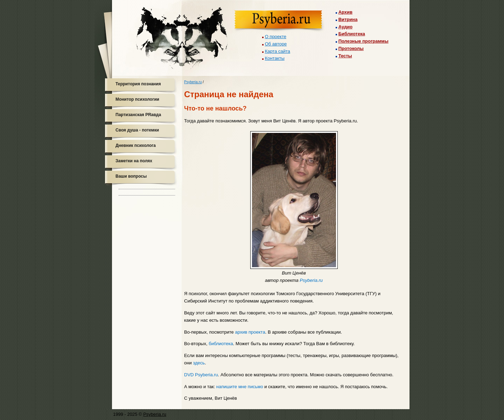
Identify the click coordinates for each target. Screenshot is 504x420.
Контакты (275, 58)
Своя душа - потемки (137, 130)
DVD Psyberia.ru (201, 375)
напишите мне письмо (240, 387)
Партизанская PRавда (138, 115)
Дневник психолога (136, 145)
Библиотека (352, 34)
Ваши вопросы (131, 176)
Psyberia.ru (193, 82)
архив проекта (250, 332)
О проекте (276, 37)
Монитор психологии (137, 99)
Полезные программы (363, 41)
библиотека (221, 344)
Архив (345, 12)
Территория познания (138, 84)
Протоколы (351, 48)
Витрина (348, 19)
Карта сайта (278, 51)
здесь (199, 363)
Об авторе (276, 44)
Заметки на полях (134, 161)
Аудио (345, 27)
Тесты (345, 56)
